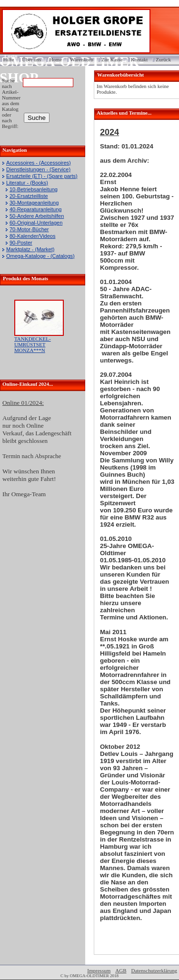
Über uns (31, 59)
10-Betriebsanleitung (34, 189)
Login (8, 56)
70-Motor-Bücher (29, 229)
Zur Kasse (112, 59)
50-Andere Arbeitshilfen (37, 216)
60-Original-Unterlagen (36, 223)
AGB (121, 970)
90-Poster (21, 243)
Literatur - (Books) (27, 183)
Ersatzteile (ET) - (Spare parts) (42, 176)
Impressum (99, 970)
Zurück (163, 59)
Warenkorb (82, 59)
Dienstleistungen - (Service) (38, 169)
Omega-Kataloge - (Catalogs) (40, 256)
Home (55, 59)
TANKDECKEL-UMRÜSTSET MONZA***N (33, 344)
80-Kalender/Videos (32, 236)
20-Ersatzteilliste (29, 196)
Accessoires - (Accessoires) (39, 163)
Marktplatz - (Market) (30, 249)
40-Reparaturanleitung (35, 209)
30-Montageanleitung (34, 203)
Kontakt (139, 59)
